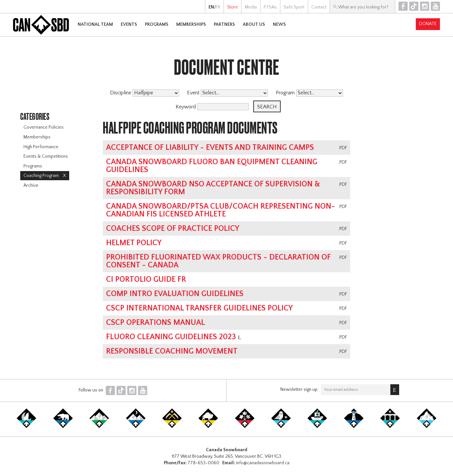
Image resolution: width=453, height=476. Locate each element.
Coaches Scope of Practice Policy (173, 229)
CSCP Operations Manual (156, 323)
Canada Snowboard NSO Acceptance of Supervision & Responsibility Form (213, 188)
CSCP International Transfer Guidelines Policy (199, 308)
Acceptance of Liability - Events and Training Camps (210, 148)
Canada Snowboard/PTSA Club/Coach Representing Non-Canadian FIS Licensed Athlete (221, 210)
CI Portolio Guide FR (146, 279)
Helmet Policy (134, 243)
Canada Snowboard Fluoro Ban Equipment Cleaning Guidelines (212, 166)
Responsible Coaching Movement (172, 351)
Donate (428, 24)
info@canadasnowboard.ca (263, 463)
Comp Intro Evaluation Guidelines (175, 294)
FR (218, 7)
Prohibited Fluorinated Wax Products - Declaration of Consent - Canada (218, 261)
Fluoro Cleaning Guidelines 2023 (171, 337)
